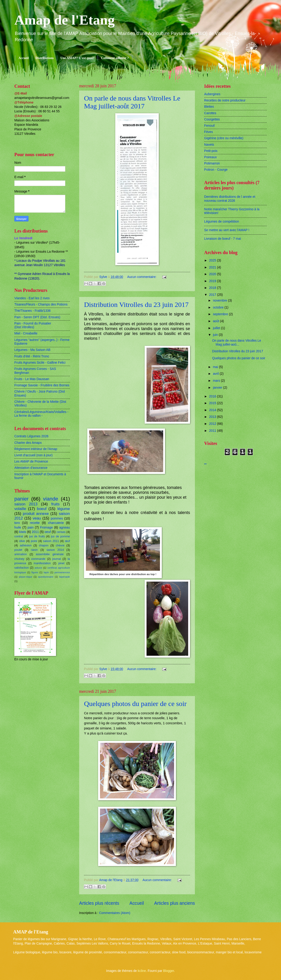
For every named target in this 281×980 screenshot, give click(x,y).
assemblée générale (50, 554)
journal (57, 559)
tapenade (65, 577)
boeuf (42, 509)
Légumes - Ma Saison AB (32, 350)
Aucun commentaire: (142, 277)
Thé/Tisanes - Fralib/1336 (33, 311)
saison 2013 (26, 504)
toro (17, 523)
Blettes (209, 107)
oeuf (48, 532)
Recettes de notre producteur (225, 100)
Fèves (209, 132)
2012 (213, 424)
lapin (46, 572)
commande (38, 559)
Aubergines (212, 94)
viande (51, 499)
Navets (209, 145)
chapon (44, 545)
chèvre (60, 545)
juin (216, 335)
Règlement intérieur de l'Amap (36, 449)
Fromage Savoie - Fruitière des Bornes (42, 385)
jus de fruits (37, 536)
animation (21, 554)
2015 (213, 403)
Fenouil (209, 126)
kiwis (23, 532)
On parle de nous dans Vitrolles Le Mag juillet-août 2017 (132, 102)
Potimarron (212, 163)
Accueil (24, 58)
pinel (61, 563)
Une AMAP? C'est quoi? (77, 58)
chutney (19, 559)
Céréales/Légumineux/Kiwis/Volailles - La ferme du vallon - (41, 414)
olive (22, 541)
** (205, 465)
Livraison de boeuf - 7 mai (223, 239)
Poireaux (210, 157)
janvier (218, 388)
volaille (20, 509)
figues (35, 572)
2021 (213, 267)
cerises (61, 532)
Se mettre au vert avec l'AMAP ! (227, 230)
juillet (217, 328)
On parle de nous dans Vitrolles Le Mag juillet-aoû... (236, 343)
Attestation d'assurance (31, 468)
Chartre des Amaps (28, 443)
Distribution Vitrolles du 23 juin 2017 (136, 304)
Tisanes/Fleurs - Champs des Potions (41, 304)
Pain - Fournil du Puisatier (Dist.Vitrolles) (33, 325)
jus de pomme (60, 536)
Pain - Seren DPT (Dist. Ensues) (37, 317)
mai (216, 367)
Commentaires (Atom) (115, 913)
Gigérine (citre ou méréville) (224, 138)
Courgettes (212, 119)
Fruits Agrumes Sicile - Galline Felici (40, 363)
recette (35, 523)
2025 (213, 260)
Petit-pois (211, 151)
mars (217, 381)
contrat (19, 536)
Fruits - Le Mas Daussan (32, 379)
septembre (221, 314)
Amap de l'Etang (64, 20)
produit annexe (36, 514)
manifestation (42, 563)
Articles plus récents (99, 903)
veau (37, 518)
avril (216, 374)
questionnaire (46, 577)
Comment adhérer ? (115, 58)
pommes (57, 518)
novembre (220, 301)
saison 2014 (55, 550)
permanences (62, 572)
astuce (38, 568)
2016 (213, 396)
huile (18, 528)
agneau (65, 528)
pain (31, 528)
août (217, 321)
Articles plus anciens (175, 903)
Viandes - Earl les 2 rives (32, 298)
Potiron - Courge (216, 170)
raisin (34, 550)
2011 (35, 532)
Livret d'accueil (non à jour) (33, 455)
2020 (213, 274)
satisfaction (22, 568)
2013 (213, 417)
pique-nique (25, 577)
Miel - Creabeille (26, 333)
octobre (219, 307)
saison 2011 (51, 541)
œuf (67, 541)
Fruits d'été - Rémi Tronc (32, 356)
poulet (18, 550)
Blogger (169, 971)
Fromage (46, 528)
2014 (213, 410)
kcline (142, 971)
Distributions (45, 58)
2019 (213, 281)
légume (64, 509)
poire (34, 541)
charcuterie (56, 523)
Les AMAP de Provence (31, 462)
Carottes (210, 113)
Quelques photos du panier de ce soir (135, 704)
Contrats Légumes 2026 (31, 436)
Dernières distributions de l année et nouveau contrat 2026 (230, 199)
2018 (213, 288)
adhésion (26, 545)
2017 (213, 295)
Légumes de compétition (222, 222)
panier (21, 499)
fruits (56, 504)
